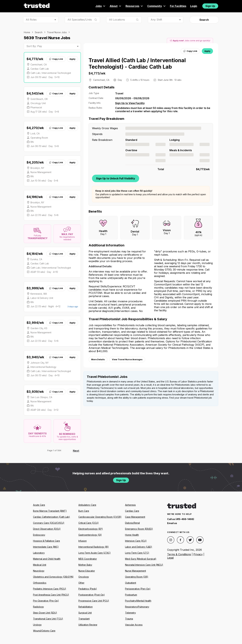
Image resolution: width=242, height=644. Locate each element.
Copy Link (56, 59)
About (116, 6)
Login (194, 6)
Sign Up (210, 6)
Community (157, 6)
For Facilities (178, 6)
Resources (134, 6)
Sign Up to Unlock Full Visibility (116, 178)
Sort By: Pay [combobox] (34, 46)
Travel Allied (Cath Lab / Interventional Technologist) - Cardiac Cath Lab (137, 64)
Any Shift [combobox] (156, 20)
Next (76, 451)
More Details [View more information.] (98, 359)
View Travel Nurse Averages (127, 359)
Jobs (101, 6)
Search (204, 20)
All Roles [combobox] (31, 20)
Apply (72, 59)
